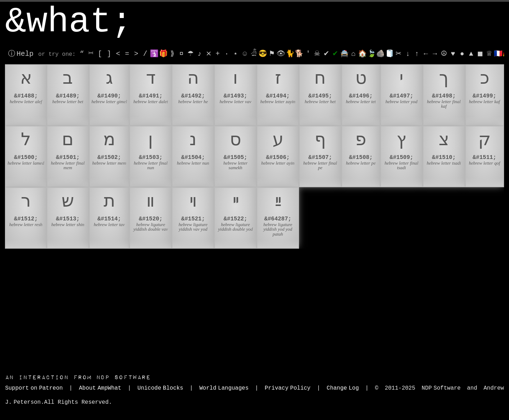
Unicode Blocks (160, 388)
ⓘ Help (21, 54)
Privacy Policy (288, 388)
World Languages (224, 388)
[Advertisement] (255, 309)
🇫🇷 (498, 54)
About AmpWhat (100, 388)
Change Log (343, 388)
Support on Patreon (34, 388)
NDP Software (78, 377)
